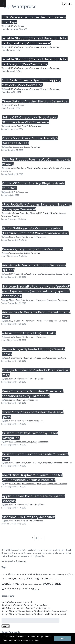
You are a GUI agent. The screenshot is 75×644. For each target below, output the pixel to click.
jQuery (12, 400)
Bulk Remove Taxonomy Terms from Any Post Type (24, 605)
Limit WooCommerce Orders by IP (17, 602)
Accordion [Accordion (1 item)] (4, 574)
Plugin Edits (49, 213)
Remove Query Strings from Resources (33, 250)
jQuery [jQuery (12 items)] (16, 579)
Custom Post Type (17, 126)
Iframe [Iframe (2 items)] (71, 574)
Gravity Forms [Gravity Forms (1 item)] (64, 574)
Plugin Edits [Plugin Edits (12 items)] (41, 579)
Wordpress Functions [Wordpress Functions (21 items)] (18, 589)
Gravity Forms (15, 358)
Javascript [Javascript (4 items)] (6, 579)
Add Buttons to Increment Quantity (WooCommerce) (25, 608)
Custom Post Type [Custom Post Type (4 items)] (32, 574)
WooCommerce (21, 47)
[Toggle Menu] (3, 4)
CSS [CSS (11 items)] (11, 574)
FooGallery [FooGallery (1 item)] (44, 574)
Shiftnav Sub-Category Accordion (29, 517)
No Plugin (28, 168)
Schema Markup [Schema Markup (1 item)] (54, 579)
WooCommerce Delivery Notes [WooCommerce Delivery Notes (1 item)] (33, 584)
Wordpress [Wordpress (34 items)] (52, 583)
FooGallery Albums (28, 213)
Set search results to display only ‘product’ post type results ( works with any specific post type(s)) (35, 292)
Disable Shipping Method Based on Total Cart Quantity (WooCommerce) (34, 611)
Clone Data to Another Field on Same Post (35, 101)
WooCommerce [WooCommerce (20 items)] (13, 584)
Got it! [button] (62, 639)
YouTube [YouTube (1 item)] (37, 589)
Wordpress (19, 26)
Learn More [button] (34, 640)
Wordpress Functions (50, 47)
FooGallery (14, 213)
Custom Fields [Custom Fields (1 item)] (18, 574)
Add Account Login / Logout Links (29, 333)
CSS (11, 192)
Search (6, 626)
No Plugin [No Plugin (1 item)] (23, 579)
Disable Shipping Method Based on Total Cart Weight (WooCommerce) (34, 614)
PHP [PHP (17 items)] (30, 578)
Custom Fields (16, 168)
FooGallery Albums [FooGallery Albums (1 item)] (53, 574)
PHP (11, 26)
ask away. (22, 561)
